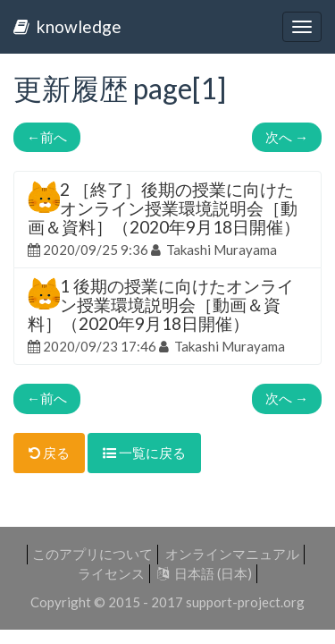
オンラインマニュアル (232, 554)
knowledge (67, 26)
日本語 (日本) (205, 573)
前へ (47, 137)
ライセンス (111, 573)
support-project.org (245, 602)
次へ (287, 137)
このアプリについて (92, 554)
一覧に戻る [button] (144, 453)
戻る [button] (49, 453)
